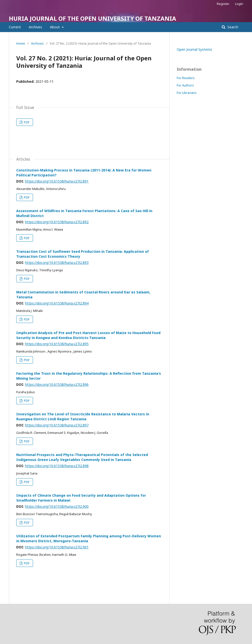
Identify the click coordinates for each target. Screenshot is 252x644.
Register (223, 4)
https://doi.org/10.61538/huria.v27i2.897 (57, 425)
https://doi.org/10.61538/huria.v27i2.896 (57, 384)
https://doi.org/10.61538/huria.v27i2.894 (57, 303)
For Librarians (187, 93)
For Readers (186, 78)
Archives (35, 27)
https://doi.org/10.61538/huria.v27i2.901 (57, 547)
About (55, 27)
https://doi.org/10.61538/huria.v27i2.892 (57, 222)
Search (232, 27)
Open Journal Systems (194, 49)
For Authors (185, 85)
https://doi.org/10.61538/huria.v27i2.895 (57, 344)
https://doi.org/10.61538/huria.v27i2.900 (57, 506)
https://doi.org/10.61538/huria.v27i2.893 (57, 263)
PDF (26, 122)
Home (21, 43)
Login (239, 4)
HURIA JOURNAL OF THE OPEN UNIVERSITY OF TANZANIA (93, 18)
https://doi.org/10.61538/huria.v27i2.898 (57, 466)
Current (15, 27)
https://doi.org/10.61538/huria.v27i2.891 (57, 181)
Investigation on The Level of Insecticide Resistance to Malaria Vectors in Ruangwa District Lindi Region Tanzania (83, 416)
